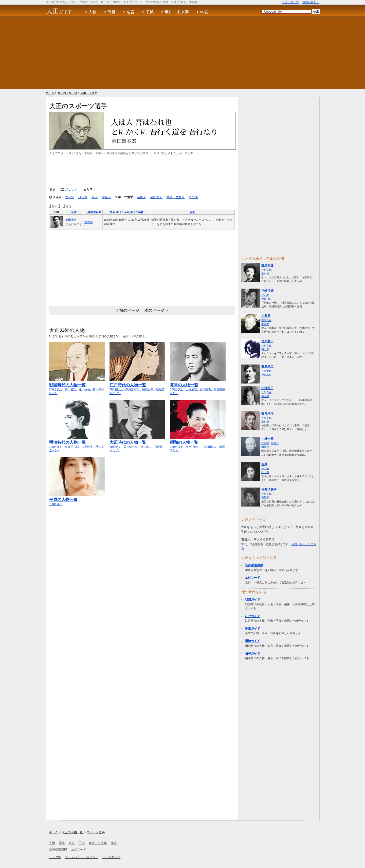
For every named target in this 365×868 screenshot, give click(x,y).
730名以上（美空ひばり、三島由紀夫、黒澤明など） (198, 444)
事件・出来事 (177, 12)
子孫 (150, 12)
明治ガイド (252, 641)
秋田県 (265, 472)
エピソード (252, 578)
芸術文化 (156, 197)
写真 (112, 12)
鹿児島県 (266, 375)
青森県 (89, 222)
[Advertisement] (182, 53)
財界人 (106, 197)
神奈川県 (266, 299)
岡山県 (265, 349)
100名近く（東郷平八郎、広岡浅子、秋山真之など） (77, 444)
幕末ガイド (252, 629)
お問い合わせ (311, 2)
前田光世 (71, 220)
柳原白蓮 (267, 265)
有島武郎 (267, 413)
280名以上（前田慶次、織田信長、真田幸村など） (77, 387)
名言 (131, 12)
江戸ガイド (252, 616)
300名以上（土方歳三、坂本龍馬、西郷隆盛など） (198, 387)
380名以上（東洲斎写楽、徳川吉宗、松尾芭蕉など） (137, 387)
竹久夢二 (267, 341)
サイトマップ (290, 2)
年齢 (140, 212)
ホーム (50, 93)
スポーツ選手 (89, 93)
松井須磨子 (269, 490)
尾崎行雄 (267, 291)
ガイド (59, 11)
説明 (192, 212)
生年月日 (115, 212)
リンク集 (55, 857)
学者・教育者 (176, 197)
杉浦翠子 (267, 388)
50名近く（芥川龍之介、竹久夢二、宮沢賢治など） (137, 444)
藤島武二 (267, 367)
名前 (74, 212)
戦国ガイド (252, 599)
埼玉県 (265, 396)
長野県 (265, 498)
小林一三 (267, 439)
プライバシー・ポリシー (82, 857)
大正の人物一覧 (67, 93)
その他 (193, 197)
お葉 (264, 464)
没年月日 (129, 212)
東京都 (265, 274)
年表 (204, 12)
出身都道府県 (93, 212)
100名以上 (77, 499)
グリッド (71, 189)
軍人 (95, 197)
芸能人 (142, 197)
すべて (70, 197)
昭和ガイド (252, 653)
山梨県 (265, 447)
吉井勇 (266, 316)
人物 (93, 12)
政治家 (83, 197)
